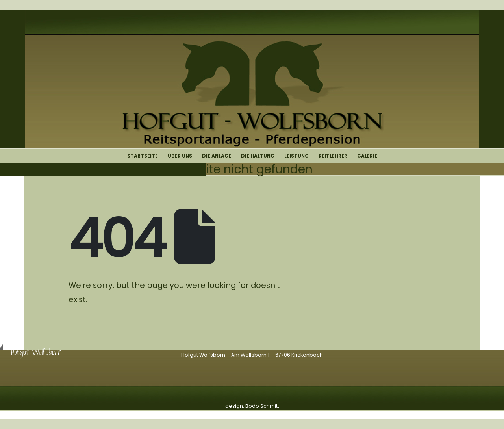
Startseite (143, 156)
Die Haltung (258, 156)
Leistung (296, 156)
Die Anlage (217, 156)
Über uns (180, 156)
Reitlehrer (333, 156)
